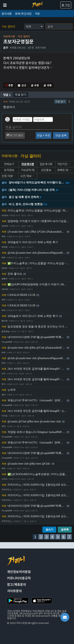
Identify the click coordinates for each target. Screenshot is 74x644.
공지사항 (7, 14)
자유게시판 (28, 164)
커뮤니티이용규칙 (19, 578)
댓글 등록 (61, 135)
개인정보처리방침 (19, 572)
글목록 (65, 530)
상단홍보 (46, 170)
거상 (37, 14)
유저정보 (9, 170)
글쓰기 (49, 530)
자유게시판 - (10, 156)
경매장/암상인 (65, 170)
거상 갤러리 (8, 26)
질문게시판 (46, 164)
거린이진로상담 (65, 164)
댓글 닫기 (21, 95)
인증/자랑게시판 (9, 176)
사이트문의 (15, 591)
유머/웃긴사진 (23, 14)
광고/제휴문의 (17, 584)
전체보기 (9, 164)
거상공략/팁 (28, 170)
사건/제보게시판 (28, 176)
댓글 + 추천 (44, 135)
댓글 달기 (60, 101)
